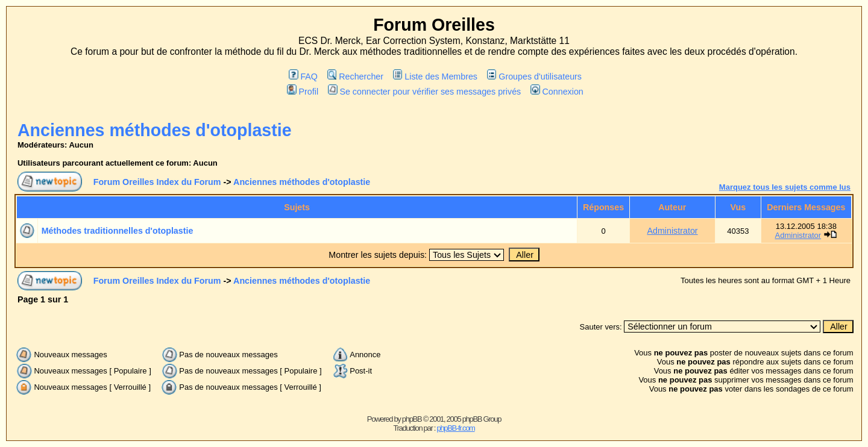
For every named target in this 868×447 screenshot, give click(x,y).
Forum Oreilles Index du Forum (157, 182)
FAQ (303, 77)
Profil (303, 92)
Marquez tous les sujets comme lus (785, 187)
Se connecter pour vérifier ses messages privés (424, 92)
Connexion (557, 92)
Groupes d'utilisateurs (534, 77)
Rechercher (355, 77)
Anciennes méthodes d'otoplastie (155, 130)
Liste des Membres (435, 77)
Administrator (672, 231)
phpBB (412, 419)
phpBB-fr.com (455, 428)
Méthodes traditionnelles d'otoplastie (118, 231)
